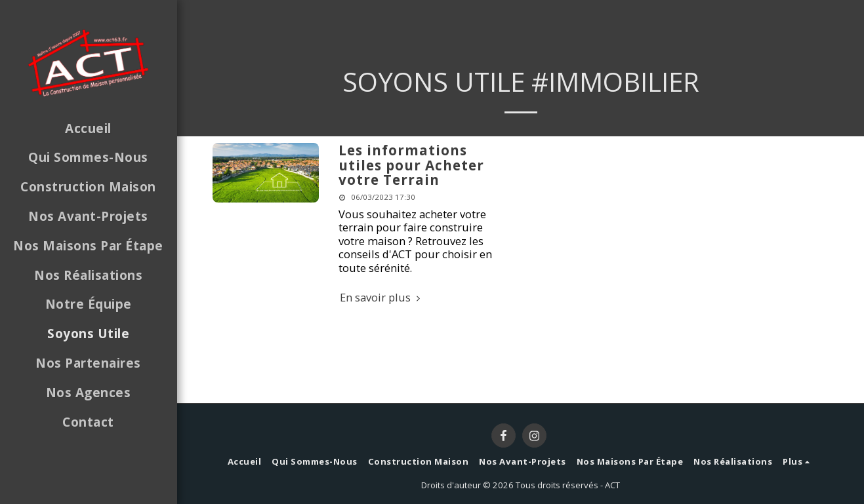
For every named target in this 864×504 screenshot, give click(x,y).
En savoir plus (382, 298)
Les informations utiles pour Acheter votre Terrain (411, 165)
